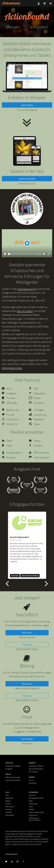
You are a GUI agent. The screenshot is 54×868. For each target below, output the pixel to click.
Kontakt (9, 812)
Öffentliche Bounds (13, 777)
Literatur (9, 810)
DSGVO (32, 810)
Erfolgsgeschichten (12, 374)
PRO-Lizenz (27, 638)
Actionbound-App (27, 295)
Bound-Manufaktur (36, 769)
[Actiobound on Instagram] (17, 862)
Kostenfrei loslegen (13, 766)
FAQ (7, 795)
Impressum (33, 815)
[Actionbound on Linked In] (12, 862)
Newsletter (10, 815)
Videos (8, 801)
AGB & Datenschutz (36, 812)
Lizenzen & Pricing (36, 766)
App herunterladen (27, 184)
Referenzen (33, 804)
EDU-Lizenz (27, 690)
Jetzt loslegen (27, 745)
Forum (8, 804)
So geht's (9, 769)
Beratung (32, 783)
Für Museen (33, 772)
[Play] (27, 249)
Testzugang (27, 650)
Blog (31, 801)
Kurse (31, 780)
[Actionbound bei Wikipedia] (23, 862)
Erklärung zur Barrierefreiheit (35, 819)
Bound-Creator (25, 317)
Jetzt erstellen (27, 111)
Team (31, 807)
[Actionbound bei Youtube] (6, 862)
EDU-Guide (10, 807)
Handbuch (10, 798)
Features (32, 795)
